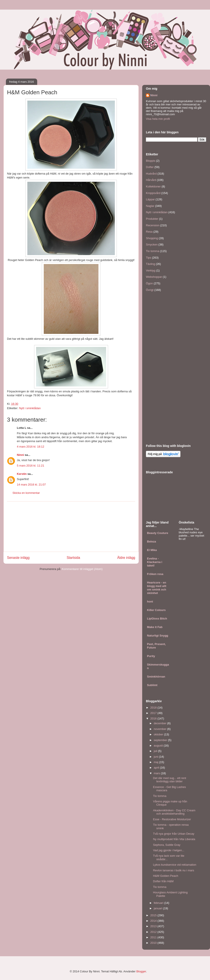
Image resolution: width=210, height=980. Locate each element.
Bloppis (151, 161)
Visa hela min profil (158, 119)
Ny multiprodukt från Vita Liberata (174, 839)
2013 (154, 926)
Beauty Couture (158, 533)
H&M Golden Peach (165, 876)
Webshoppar (154, 277)
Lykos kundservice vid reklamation (175, 865)
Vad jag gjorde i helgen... (169, 850)
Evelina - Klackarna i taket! (155, 562)
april (157, 768)
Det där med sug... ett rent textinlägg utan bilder (169, 780)
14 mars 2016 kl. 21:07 (31, 485)
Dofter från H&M (163, 881)
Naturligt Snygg (158, 636)
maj (157, 762)
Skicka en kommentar (26, 493)
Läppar (150, 199)
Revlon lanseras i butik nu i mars (173, 870)
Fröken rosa (155, 574)
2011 (154, 937)
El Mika (152, 550)
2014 (154, 921)
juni (156, 757)
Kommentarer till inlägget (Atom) (82, 569)
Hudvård (151, 174)
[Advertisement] (71, 527)
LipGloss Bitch (157, 619)
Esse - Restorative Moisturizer (172, 819)
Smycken (152, 245)
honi (150, 602)
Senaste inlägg (18, 558)
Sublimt (152, 685)
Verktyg (151, 270)
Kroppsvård (153, 193)
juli (156, 751)
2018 (154, 708)
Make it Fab (155, 627)
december (160, 723)
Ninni (20, 455)
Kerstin (22, 474)
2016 (154, 718)
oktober (159, 734)
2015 (154, 915)
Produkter (152, 219)
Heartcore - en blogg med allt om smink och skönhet (157, 588)
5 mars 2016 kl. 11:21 (31, 466)
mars (157, 773)
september (161, 740)
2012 (154, 932)
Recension (153, 225)
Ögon (149, 283)
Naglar (150, 206)
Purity (151, 656)
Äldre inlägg (126, 558)
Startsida (73, 558)
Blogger (141, 971)
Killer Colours (156, 610)
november (160, 729)
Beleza (151, 541)
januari (158, 908)
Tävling (150, 264)
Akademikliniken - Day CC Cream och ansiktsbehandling (174, 812)
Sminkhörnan (156, 677)
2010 (154, 943)
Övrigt (150, 290)
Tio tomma (153, 251)
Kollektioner (153, 186)
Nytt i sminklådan (30, 408)
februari (159, 903)
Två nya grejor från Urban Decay (174, 834)
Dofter (150, 167)
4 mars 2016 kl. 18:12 (31, 447)
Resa (149, 232)
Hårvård (151, 180)
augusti (159, 746)
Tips (149, 258)
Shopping (152, 238)
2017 (154, 713)
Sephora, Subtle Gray (167, 845)
